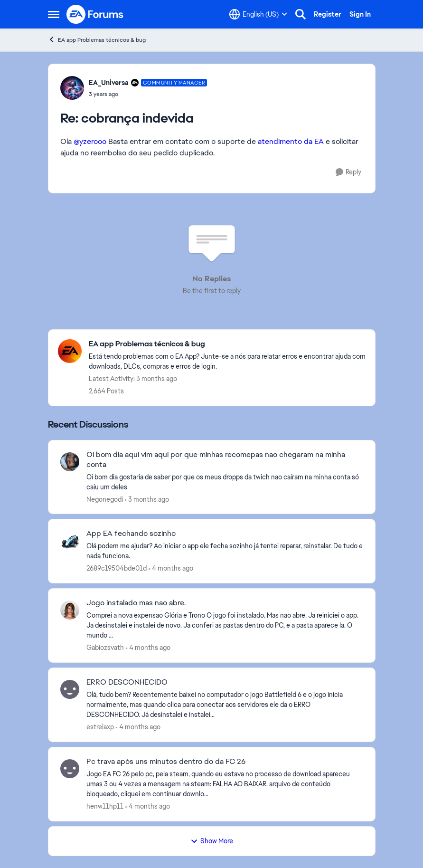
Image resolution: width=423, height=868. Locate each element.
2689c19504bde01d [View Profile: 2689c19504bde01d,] (117, 568)
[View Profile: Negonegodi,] (70, 462)
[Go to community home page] (95, 14)
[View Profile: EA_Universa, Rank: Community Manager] (72, 88)
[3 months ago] (147, 499)
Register (328, 14)
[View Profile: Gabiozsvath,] (70, 610)
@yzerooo (90, 141)
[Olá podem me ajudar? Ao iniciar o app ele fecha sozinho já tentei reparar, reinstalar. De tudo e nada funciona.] (225, 551)
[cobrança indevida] (148, 94)
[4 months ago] (171, 568)
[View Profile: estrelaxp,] (70, 689)
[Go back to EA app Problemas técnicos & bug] (227, 344)
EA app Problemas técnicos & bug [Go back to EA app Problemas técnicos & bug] (97, 40)
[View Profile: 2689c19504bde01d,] (70, 541)
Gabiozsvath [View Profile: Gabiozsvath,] (105, 648)
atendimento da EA (291, 141)
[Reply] (348, 172)
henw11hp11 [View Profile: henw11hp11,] (105, 806)
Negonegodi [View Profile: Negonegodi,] (105, 499)
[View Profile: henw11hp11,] (70, 769)
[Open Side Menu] (54, 14)
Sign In (360, 14)
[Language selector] (258, 14)
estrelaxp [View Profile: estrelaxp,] (100, 727)
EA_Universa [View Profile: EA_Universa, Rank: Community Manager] (109, 83)
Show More (212, 841)
